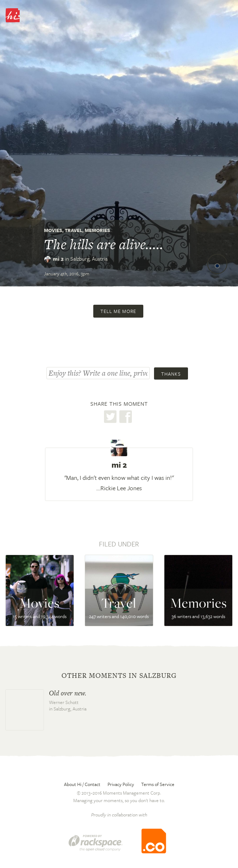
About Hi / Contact (82, 784)
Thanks (171, 374)
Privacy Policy (121, 784)
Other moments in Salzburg (119, 676)
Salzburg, (89, 259)
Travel (73, 230)
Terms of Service (158, 784)
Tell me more (118, 311)
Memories (97, 230)
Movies (53, 230)
